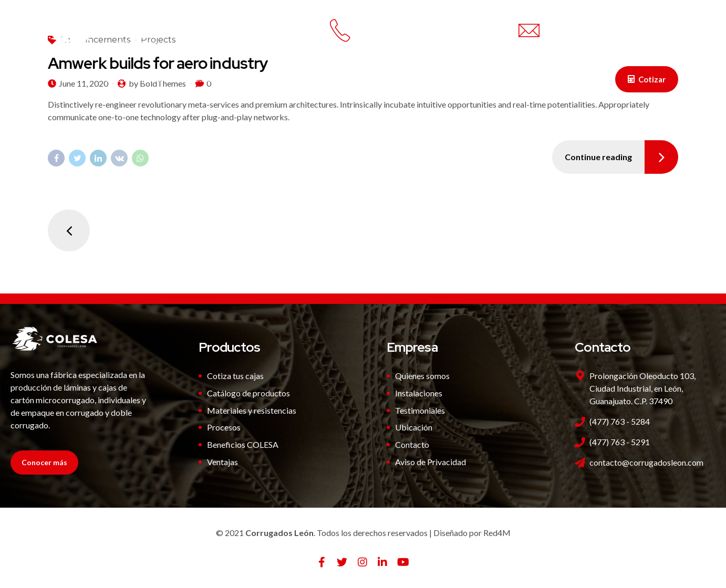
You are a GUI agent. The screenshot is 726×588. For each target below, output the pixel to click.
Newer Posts (69, 230)
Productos (282, 79)
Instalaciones (215, 79)
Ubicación (414, 427)
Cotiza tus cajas (235, 376)
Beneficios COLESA (243, 444)
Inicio (70, 79)
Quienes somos (422, 376)
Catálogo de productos (248, 393)
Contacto (401, 79)
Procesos (224, 427)
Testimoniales (420, 410)
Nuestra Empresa (136, 79)
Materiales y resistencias (252, 410)
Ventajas (342, 79)
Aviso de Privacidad (431, 462)
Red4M (497, 533)
